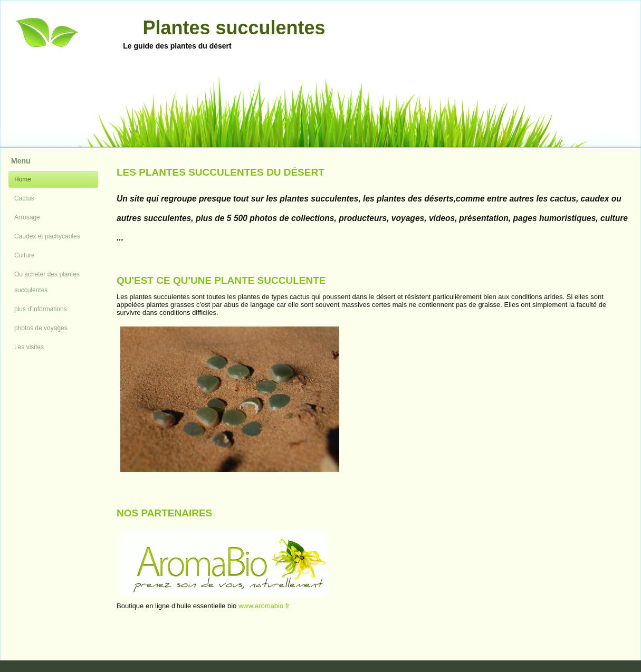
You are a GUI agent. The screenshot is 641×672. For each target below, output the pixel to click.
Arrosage (27, 217)
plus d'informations (41, 309)
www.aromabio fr (264, 606)
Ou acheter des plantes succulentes (47, 282)
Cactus (24, 198)
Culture (25, 255)
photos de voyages (41, 328)
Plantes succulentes (234, 28)
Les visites (29, 347)
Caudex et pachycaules (47, 236)
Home (23, 179)
